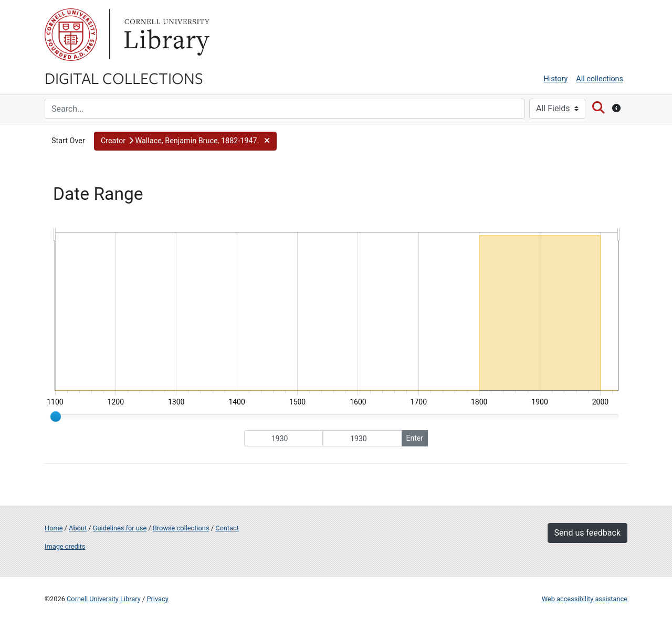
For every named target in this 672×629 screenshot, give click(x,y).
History (556, 79)
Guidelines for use (120, 528)
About (78, 528)
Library (165, 35)
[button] (185, 141)
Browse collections (181, 528)
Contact (227, 528)
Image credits (65, 546)
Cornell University (71, 35)
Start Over (68, 141)
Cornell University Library (104, 599)
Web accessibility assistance (585, 599)
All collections (600, 79)
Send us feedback (587, 533)
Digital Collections (124, 78)
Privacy (157, 599)
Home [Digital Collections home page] (54, 528)
